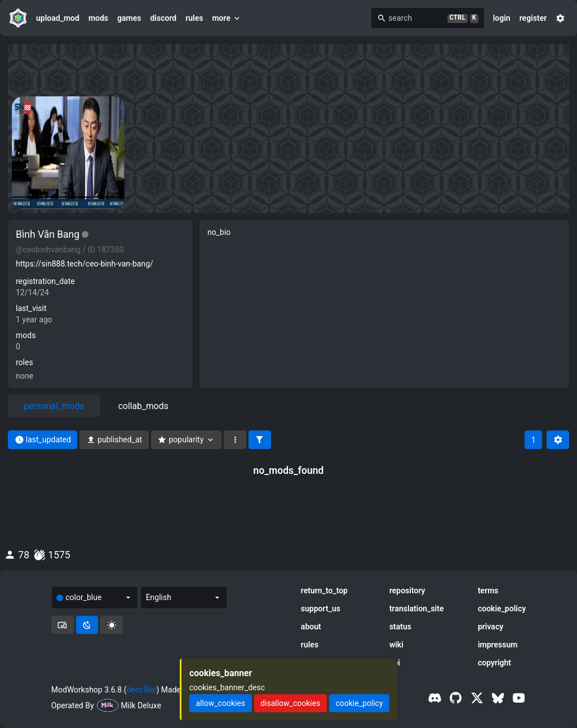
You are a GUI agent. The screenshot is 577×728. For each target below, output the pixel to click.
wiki (396, 645)
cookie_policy (502, 609)
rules (194, 18)
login (502, 18)
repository (407, 591)
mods (98, 18)
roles (25, 362)
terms (488, 591)
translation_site (417, 609)
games (129, 18)
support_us (321, 609)
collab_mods (143, 406)
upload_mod (58, 18)
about (311, 627)
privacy (491, 627)
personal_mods (54, 406)
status (400, 627)
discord (163, 18)
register (533, 18)
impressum (498, 645)
